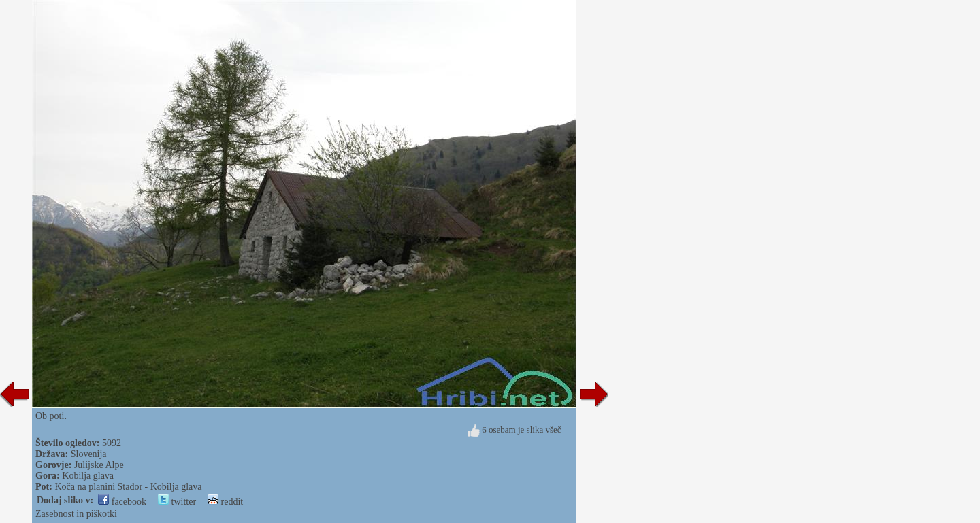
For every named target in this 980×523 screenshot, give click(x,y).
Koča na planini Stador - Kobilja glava (128, 487)
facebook (122, 502)
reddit (225, 502)
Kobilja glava (88, 476)
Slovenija (89, 454)
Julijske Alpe (99, 465)
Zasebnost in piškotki (76, 514)
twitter (177, 502)
